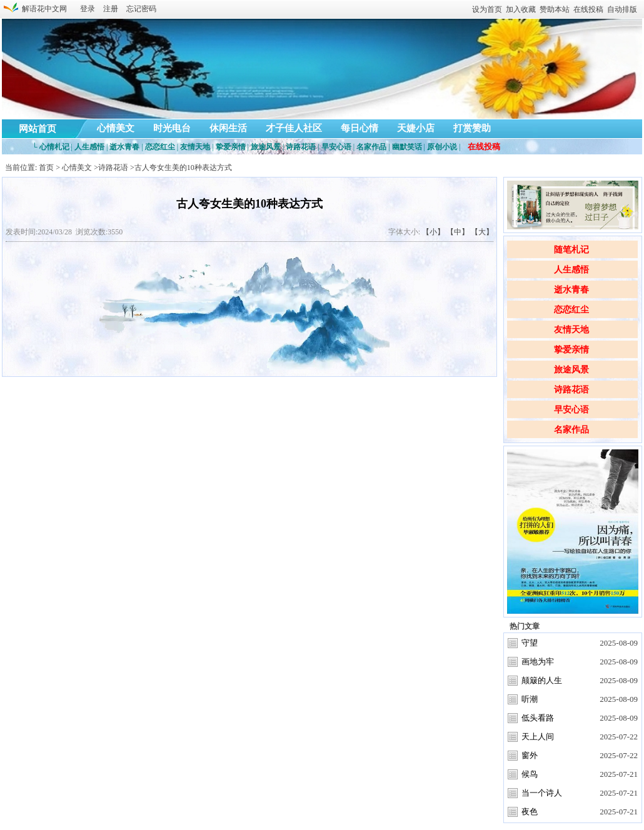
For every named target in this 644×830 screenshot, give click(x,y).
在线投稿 (588, 9)
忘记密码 (141, 9)
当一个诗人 (542, 793)
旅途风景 (571, 370)
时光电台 (172, 128)
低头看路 (538, 718)
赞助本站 (555, 9)
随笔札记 (571, 250)
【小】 (433, 232)
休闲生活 (228, 128)
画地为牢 (538, 662)
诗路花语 (571, 390)
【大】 (482, 232)
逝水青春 (571, 290)
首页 (46, 167)
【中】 (458, 232)
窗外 (530, 755)
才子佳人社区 (294, 128)
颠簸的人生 (542, 680)
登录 (88, 9)
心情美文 (116, 128)
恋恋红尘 (571, 310)
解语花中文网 (43, 9)
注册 (111, 9)
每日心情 (360, 128)
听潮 (530, 699)
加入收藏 (521, 9)
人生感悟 (571, 270)
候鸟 (530, 774)
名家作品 (571, 430)
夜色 (530, 812)
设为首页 (487, 9)
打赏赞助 (472, 128)
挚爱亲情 (571, 350)
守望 (530, 643)
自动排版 (622, 9)
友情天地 (571, 330)
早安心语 (571, 410)
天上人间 (538, 737)
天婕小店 (416, 128)
